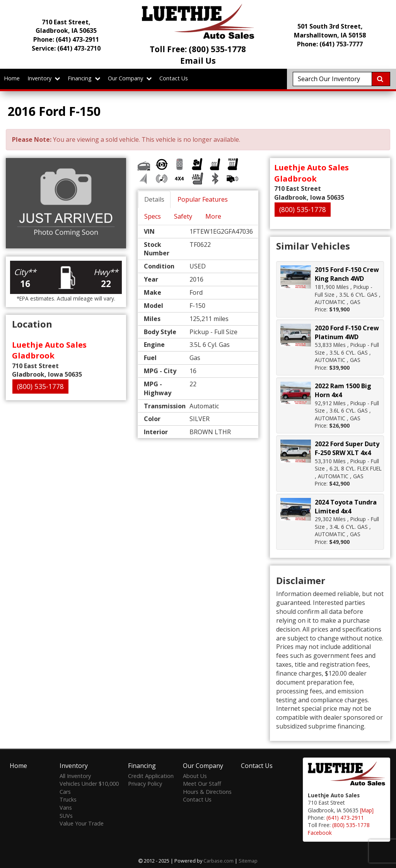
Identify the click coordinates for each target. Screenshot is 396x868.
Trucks (68, 799)
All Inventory (75, 776)
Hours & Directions (207, 792)
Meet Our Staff (202, 784)
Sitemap (248, 861)
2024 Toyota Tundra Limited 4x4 (346, 507)
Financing (84, 78)
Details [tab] (154, 199)
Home (12, 78)
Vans (66, 808)
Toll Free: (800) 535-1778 (198, 49)
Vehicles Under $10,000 (89, 784)
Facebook (320, 833)
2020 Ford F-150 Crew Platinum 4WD (347, 332)
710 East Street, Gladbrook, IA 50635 (66, 26)
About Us (195, 776)
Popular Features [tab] (203, 199)
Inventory (44, 78)
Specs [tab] (153, 216)
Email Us (198, 61)
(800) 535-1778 (40, 386)
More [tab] (213, 216)
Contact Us (174, 78)
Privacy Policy (145, 784)
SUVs (66, 816)
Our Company (130, 78)
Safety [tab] (183, 216)
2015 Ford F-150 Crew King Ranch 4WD (347, 274)
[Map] (367, 810)
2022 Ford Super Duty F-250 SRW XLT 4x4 (347, 448)
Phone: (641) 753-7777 (330, 44)
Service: (66, 48)
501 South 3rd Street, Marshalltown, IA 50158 (330, 31)
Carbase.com (218, 861)
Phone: (66, 39)
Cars (65, 792)
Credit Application (151, 776)
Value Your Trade (82, 823)
